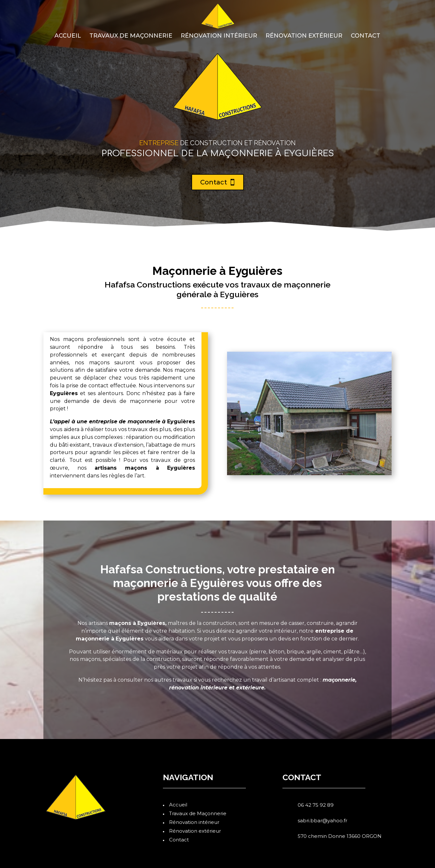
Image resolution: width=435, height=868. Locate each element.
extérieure (250, 688)
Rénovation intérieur (219, 36)
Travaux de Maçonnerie (131, 36)
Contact (366, 36)
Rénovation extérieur (304, 36)
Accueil (68, 36)
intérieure (214, 688)
